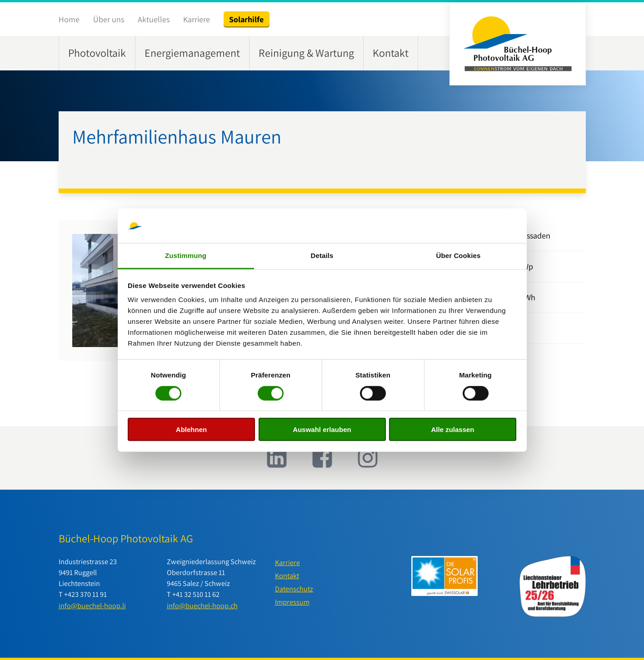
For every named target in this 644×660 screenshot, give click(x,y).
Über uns (109, 19)
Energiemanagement (192, 53)
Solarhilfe (246, 19)
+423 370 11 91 (85, 594)
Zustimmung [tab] (186, 256)
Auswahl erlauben (322, 429)
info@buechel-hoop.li (92, 605)
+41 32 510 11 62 (196, 594)
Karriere (197, 19)
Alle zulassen (452, 429)
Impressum (292, 602)
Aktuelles (154, 19)
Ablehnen (191, 429)
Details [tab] (322, 256)
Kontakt (391, 53)
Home (69, 19)
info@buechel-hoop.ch (202, 605)
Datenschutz (294, 589)
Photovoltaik (97, 53)
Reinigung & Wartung (306, 53)
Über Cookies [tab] (459, 256)
